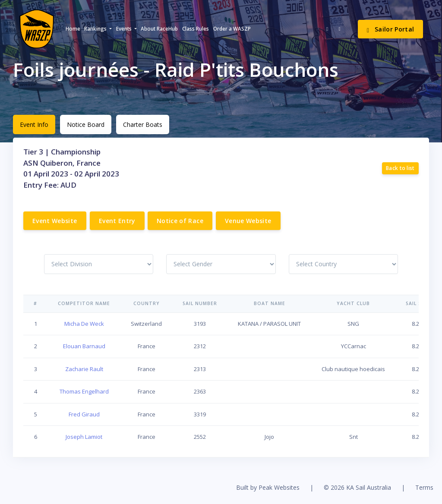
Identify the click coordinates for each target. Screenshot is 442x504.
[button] (98, 29)
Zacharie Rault (84, 369)
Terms (424, 487)
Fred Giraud (84, 414)
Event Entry (117, 221)
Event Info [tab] (34, 124)
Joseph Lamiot (84, 437)
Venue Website (248, 221)
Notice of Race (180, 221)
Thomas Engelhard (84, 391)
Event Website (55, 221)
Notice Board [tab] (86, 124)
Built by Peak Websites (268, 487)
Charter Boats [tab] (143, 124)
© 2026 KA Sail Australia (357, 487)
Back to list (400, 168)
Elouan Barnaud (84, 346)
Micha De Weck (84, 324)
